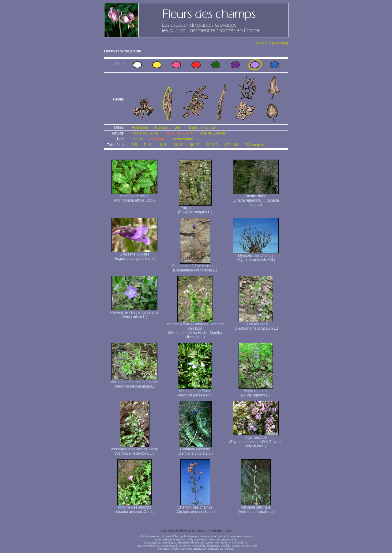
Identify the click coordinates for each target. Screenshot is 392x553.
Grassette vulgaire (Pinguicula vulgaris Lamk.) (134, 255)
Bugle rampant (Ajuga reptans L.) (256, 391)
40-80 (195, 145)
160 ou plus (254, 145)
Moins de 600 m (145, 133)
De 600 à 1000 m (179, 133)
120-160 (231, 145)
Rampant (158, 139)
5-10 (147, 145)
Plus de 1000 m (212, 133)
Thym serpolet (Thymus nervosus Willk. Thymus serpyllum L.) (256, 440)
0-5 (134, 145)
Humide (161, 127)
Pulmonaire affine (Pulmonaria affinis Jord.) (134, 197)
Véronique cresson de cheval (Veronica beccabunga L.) (135, 383)
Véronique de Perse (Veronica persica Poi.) (195, 391)
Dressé (138, 139)
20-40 (179, 145)
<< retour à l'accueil (272, 43)
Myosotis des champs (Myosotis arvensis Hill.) (256, 256)
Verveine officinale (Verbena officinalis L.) (256, 508)
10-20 (162, 145)
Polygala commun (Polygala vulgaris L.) (195, 208)
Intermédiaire (183, 139)
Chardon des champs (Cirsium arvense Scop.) (195, 508)
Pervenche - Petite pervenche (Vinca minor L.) (134, 313)
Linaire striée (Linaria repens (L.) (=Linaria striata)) (256, 199)
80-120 (212, 145)
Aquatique (140, 127)
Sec (177, 127)
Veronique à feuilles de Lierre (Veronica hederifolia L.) (134, 450)
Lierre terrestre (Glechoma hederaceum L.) (256, 325)
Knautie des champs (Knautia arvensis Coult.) (134, 508)
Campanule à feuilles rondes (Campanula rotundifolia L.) (195, 266)
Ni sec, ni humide (202, 127)
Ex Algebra (199, 531)
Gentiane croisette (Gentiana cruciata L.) (195, 450)
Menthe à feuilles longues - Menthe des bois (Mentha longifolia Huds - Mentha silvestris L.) (195, 329)
